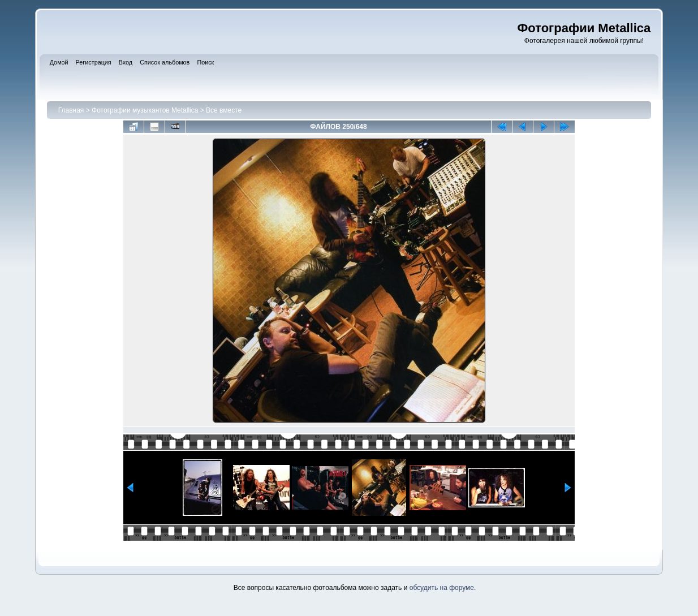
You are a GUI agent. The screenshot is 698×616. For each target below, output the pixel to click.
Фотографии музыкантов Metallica (145, 110)
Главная (71, 110)
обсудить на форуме (442, 588)
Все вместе (224, 110)
